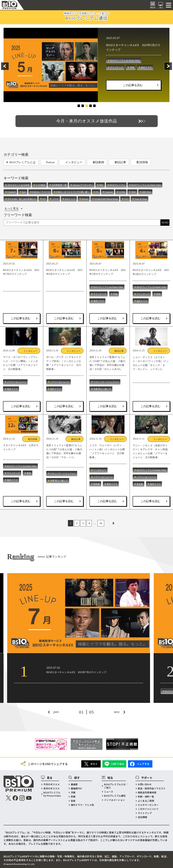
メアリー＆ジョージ (17, 382)
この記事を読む (133, 85)
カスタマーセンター (148, 805)
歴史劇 (97, 484)
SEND (165, 222)
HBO (133, 192)
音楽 (73, 801)
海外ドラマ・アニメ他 (82, 805)
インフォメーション (114, 800)
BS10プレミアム (117, 185)
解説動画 (99, 162)
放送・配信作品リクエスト (152, 788)
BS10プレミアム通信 (115, 796)
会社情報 (142, 817)
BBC (101, 185)
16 (101, 523)
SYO (126, 199)
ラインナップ (116, 68)
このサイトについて (148, 809)
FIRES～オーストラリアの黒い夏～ (73, 192)
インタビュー (74, 162)
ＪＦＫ (55, 199)
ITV (44, 199)
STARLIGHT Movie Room (106, 199)
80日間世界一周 (59, 185)
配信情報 (142, 162)
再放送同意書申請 (147, 793)
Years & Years (141, 199)
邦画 (73, 797)
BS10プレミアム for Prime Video (125, 61)
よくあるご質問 (146, 801)
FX (97, 192)
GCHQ (122, 192)
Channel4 (12, 192)
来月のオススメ (51, 788)
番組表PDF (76, 788)
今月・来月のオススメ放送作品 (86, 121)
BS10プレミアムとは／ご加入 (116, 786)
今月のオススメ (51, 784)
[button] (9, 66)
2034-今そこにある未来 (18, 185)
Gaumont (109, 192)
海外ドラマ (146, 68)
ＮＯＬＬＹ (70, 199)
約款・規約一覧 (146, 797)
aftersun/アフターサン (83, 185)
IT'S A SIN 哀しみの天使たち (22, 199)
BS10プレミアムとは (22, 162)
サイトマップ (145, 813)
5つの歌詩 (41, 185)
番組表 (74, 784)
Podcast (50, 162)
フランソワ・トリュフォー (106, 382)
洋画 (132, 68)
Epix (24, 192)
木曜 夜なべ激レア (102, 389)
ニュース (109, 792)
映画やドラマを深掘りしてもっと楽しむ (87, 16)
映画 (158, 294)
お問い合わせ (145, 784)
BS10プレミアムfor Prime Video (52, 794)
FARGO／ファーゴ (41, 192)
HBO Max (147, 192)
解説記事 (120, 162)
